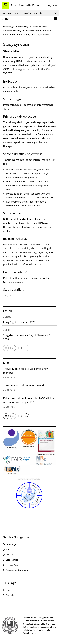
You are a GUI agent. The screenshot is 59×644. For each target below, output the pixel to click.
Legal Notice (12, 560)
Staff (8, 549)
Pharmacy (23, 26)
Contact (10, 555)
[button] (6, 348)
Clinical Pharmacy (12, 31)
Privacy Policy (13, 565)
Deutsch (10, 595)
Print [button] (8, 590)
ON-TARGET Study (21, 34)
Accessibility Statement (17, 570)
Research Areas (40, 26)
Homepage (8, 26)
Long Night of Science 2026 (19, 322)
